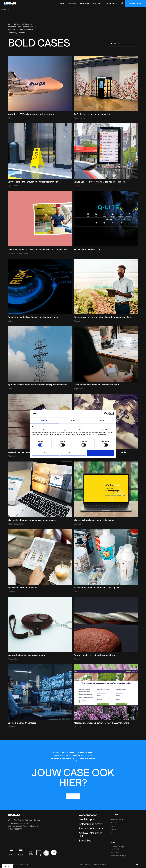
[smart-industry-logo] (39, 839)
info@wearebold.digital (118, 841)
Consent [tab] (44, 420)
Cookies (88, 850)
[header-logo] (10, 3)
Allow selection (73, 453)
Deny (46, 453)
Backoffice (85, 3)
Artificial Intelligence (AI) (91, 820)
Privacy (81, 850)
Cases (61, 3)
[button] (72, 3)
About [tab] (102, 420)
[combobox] (7, 866)
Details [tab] (73, 420)
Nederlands (6, 866)
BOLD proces (98, 3)
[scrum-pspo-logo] (46, 839)
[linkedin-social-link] (137, 850)
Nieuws (113, 818)
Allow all (101, 453)
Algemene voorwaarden (100, 850)
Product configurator (91, 814)
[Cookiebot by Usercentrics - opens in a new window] (106, 414)
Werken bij (114, 815)
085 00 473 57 (115, 838)
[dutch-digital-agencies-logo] (31, 839)
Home (2, 10)
